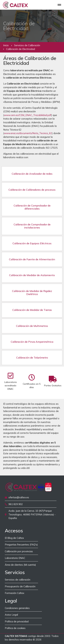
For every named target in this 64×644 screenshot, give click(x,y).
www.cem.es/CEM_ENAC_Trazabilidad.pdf (28, 115)
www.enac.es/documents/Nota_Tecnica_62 (28, 133)
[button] (59, 5)
